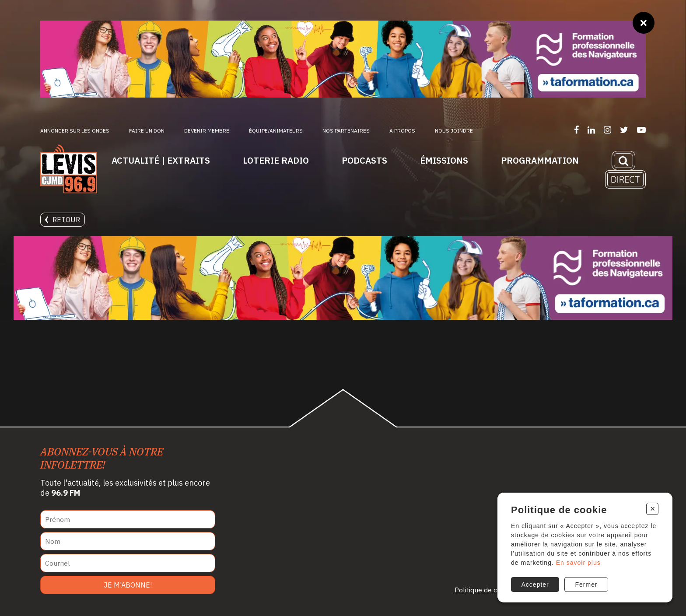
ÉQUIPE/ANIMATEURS (276, 131)
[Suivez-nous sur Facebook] (576, 130)
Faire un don (147, 131)
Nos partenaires (346, 131)
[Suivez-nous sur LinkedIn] (591, 130)
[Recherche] (623, 161)
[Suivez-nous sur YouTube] (641, 130)
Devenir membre (207, 131)
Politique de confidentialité (497, 590)
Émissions (444, 160)
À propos (402, 131)
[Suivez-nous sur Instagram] (607, 130)
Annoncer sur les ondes (75, 131)
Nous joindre (454, 131)
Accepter (535, 584)
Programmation (540, 160)
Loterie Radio (276, 160)
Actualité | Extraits (161, 160)
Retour (63, 220)
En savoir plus (578, 563)
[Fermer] (644, 23)
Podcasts (364, 160)
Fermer (586, 584)
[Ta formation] (343, 59)
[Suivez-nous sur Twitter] (624, 130)
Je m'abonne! (128, 585)
